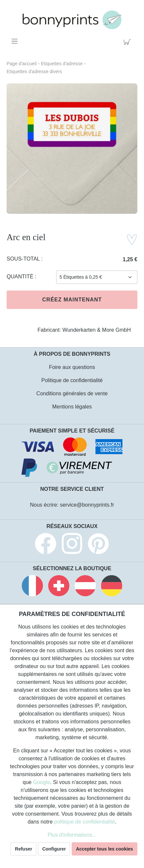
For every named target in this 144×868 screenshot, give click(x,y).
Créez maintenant (72, 300)
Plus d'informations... (72, 835)
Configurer (54, 849)
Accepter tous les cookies (105, 849)
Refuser (23, 849)
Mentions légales (72, 407)
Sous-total (24, 259)
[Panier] (128, 41)
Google (42, 782)
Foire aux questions (72, 367)
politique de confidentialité (85, 822)
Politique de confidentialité (72, 380)
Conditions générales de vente (72, 393)
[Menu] (16, 41)
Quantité (21, 277)
